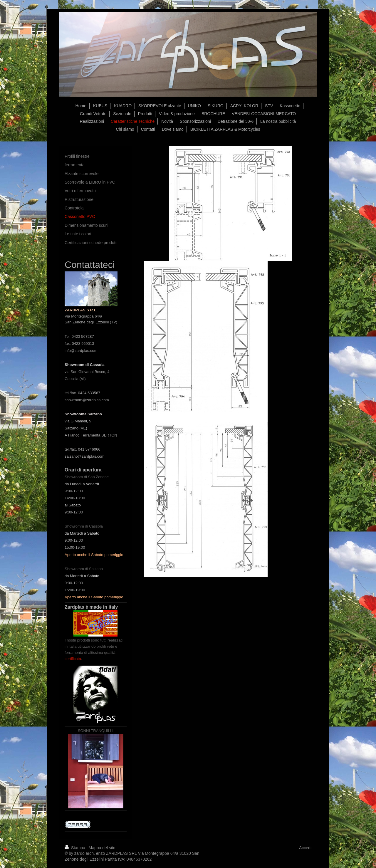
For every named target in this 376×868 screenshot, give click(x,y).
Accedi (305, 848)
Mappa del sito (102, 848)
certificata (73, 659)
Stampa (75, 848)
